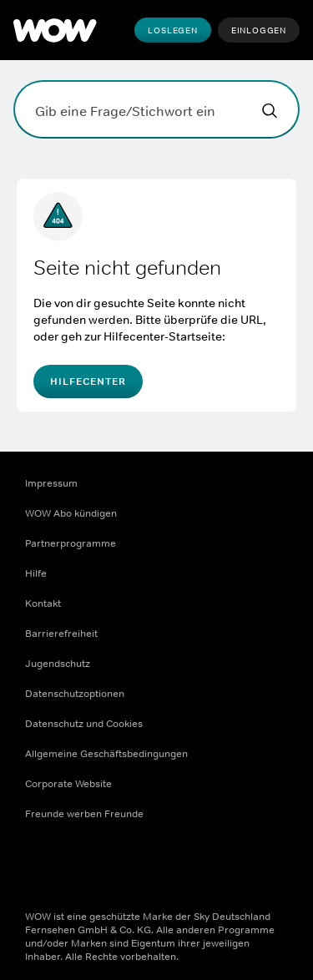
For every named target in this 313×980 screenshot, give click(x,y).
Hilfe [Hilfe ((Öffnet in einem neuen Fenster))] (36, 573)
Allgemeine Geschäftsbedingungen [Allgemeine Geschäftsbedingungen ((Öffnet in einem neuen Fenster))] (106, 754)
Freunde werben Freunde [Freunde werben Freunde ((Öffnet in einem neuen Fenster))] (84, 814)
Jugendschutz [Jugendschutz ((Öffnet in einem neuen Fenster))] (58, 664)
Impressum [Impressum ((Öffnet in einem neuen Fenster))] (51, 483)
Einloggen (259, 30)
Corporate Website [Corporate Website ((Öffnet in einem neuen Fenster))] (68, 784)
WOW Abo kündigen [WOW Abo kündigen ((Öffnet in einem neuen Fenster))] (71, 513)
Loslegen (172, 30)
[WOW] (55, 30)
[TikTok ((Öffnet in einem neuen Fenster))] (169, 867)
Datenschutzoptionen (75, 694)
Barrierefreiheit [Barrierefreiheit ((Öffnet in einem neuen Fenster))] (61, 634)
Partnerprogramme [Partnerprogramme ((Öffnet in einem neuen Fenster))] (71, 543)
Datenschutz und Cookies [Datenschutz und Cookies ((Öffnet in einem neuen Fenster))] (84, 724)
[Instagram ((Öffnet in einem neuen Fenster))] (82, 867)
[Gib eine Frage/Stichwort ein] (156, 109)
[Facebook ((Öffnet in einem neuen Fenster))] (38, 867)
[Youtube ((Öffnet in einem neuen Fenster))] (125, 867)
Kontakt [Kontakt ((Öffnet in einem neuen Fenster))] (43, 604)
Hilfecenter (88, 381)
